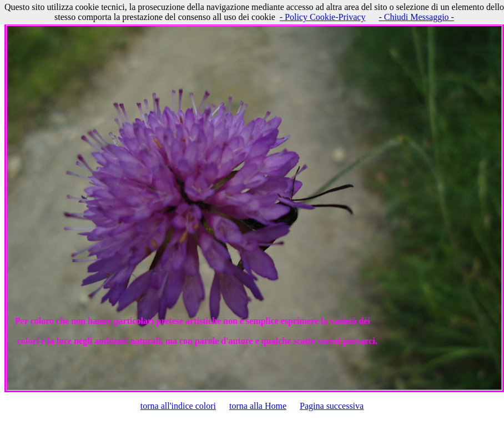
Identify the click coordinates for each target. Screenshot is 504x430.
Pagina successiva (332, 406)
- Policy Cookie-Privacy (323, 17)
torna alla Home (258, 406)
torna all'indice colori (178, 406)
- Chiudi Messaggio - (416, 17)
